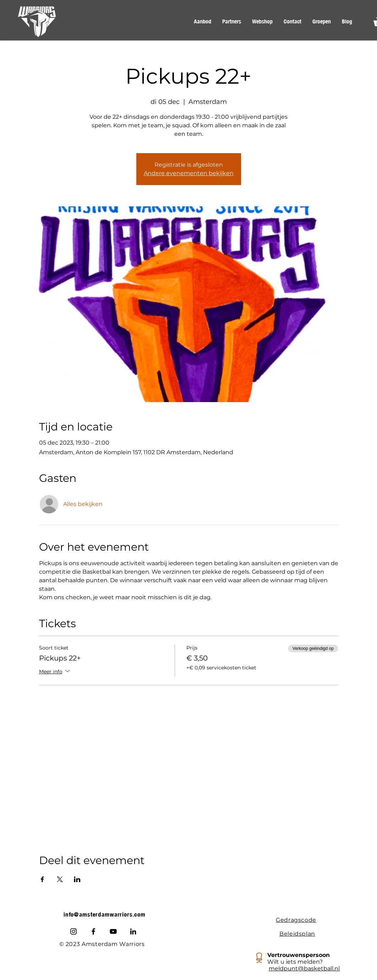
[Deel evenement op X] (60, 879)
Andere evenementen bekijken (189, 173)
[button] (202, 22)
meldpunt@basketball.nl (304, 968)
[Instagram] (73, 931)
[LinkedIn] (133, 931)
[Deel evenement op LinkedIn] (77, 879)
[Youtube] (113, 931)
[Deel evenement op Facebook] (42, 879)
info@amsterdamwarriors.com (105, 914)
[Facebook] (93, 931)
